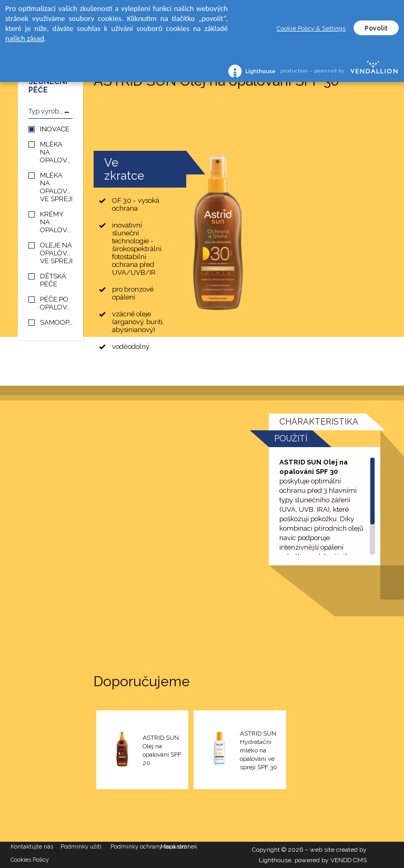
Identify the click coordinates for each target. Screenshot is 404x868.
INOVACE (55, 129)
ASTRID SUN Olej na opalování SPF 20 (162, 750)
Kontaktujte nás (32, 847)
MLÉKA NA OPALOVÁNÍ (56, 152)
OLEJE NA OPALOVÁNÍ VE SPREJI (56, 253)
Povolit (376, 28)
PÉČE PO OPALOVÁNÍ (56, 303)
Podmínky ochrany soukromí (135, 847)
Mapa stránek (179, 847)
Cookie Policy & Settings (311, 28)
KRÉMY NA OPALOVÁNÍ (56, 222)
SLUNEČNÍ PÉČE (48, 86)
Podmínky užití (81, 847)
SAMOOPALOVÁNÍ (56, 322)
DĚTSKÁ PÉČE (53, 280)
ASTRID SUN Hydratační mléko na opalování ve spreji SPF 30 (259, 750)
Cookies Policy (30, 860)
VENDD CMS (349, 860)
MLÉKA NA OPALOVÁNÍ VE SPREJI (56, 187)
